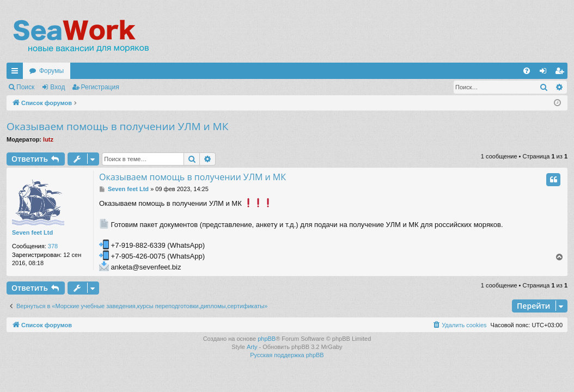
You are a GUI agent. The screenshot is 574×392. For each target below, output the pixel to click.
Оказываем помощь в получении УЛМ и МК (117, 126)
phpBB (267, 339)
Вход (57, 87)
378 (53, 246)
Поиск (25, 87)
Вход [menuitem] (545, 73)
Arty (252, 347)
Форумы (51, 71)
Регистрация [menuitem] (561, 73)
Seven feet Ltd (32, 232)
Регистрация (100, 87)
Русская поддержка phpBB (287, 355)
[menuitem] (527, 71)
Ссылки (17, 73)
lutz (48, 139)
